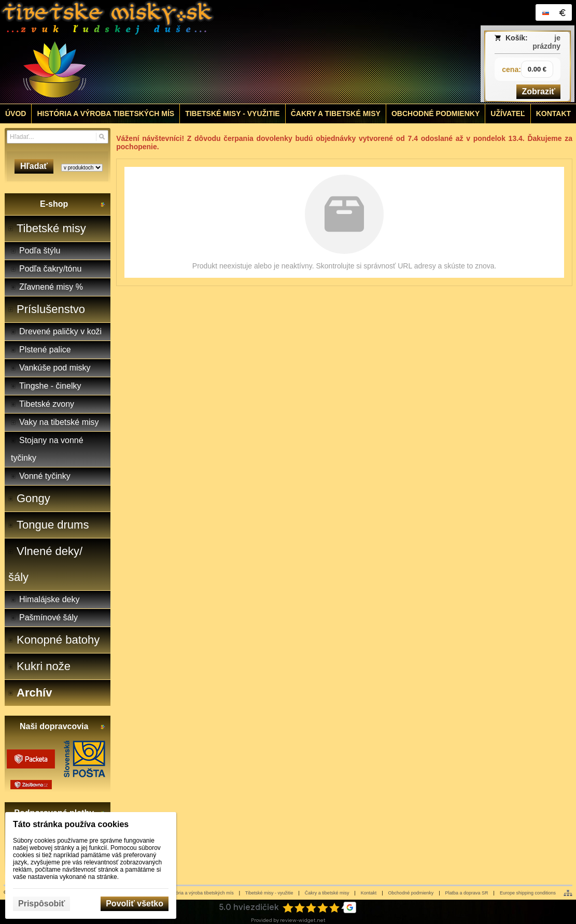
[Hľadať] (102, 137)
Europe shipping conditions (528, 893)
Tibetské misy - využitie (269, 893)
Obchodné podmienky (411, 893)
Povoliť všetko (135, 904)
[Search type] (82, 168)
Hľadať (34, 166)
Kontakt (369, 893)
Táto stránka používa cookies (71, 824)
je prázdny (546, 42)
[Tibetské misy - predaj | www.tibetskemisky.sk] (216, 52)
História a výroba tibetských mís (201, 893)
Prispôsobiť (41, 904)
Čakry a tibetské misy (327, 893)
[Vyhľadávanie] (58, 137)
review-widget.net (303, 920)
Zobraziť (538, 91)
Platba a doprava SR (467, 893)
